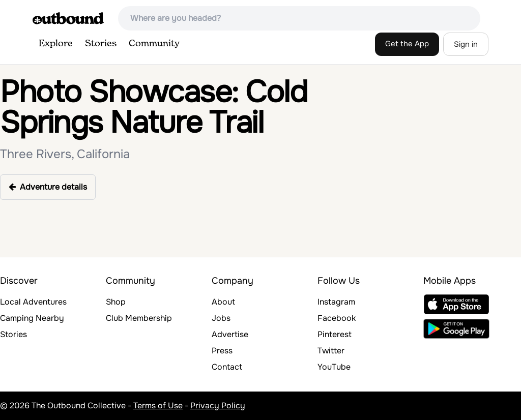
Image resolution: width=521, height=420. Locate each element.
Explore (56, 44)
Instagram (336, 302)
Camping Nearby (32, 318)
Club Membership (139, 318)
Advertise (230, 334)
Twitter (331, 351)
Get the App (407, 44)
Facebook (337, 318)
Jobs (221, 318)
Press (222, 351)
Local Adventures (33, 302)
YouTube (334, 367)
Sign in (466, 44)
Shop (116, 302)
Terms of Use (158, 406)
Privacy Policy (218, 406)
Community (154, 44)
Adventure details (48, 187)
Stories (101, 44)
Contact (227, 367)
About (223, 302)
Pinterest (335, 334)
